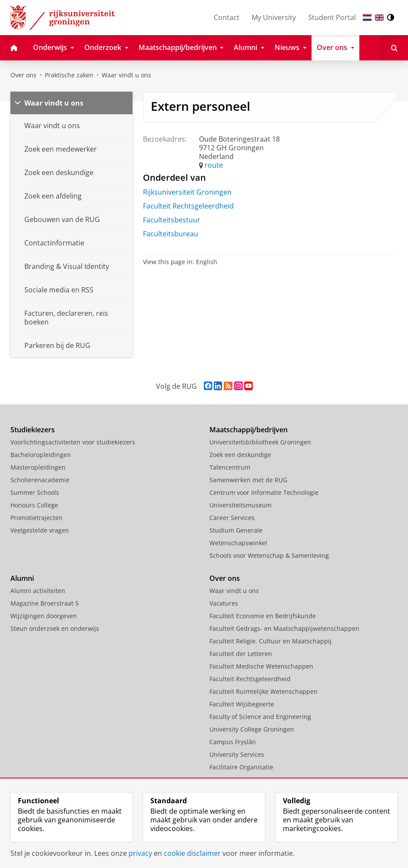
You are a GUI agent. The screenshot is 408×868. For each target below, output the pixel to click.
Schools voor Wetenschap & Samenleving (269, 555)
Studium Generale (236, 530)
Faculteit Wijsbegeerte (242, 704)
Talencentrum (230, 467)
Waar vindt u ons (126, 75)
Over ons (23, 75)
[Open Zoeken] (394, 48)
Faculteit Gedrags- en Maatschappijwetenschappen (284, 628)
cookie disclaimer (192, 853)
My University (274, 17)
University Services (237, 754)
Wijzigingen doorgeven (44, 616)
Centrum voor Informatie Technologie (264, 492)
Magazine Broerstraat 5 (45, 603)
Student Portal (332, 17)
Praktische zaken (69, 75)
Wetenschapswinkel (238, 543)
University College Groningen (252, 729)
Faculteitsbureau (171, 234)
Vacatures (224, 603)
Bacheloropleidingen (41, 455)
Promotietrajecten (36, 518)
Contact (227, 17)
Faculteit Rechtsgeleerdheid (188, 206)
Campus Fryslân (233, 742)
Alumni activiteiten (38, 591)
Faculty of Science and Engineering (260, 717)
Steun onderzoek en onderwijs (55, 628)
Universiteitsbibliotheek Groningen (260, 442)
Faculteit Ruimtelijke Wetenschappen (264, 691)
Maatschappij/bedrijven (249, 430)
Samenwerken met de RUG (248, 480)
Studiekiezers (33, 430)
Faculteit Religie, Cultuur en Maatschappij (270, 641)
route (214, 165)
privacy (140, 853)
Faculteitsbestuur (172, 220)
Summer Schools (35, 492)
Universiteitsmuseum (240, 505)
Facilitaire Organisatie (241, 767)
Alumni (22, 578)
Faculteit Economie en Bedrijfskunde (263, 616)
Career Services (232, 518)
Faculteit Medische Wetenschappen (261, 666)
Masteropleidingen (38, 467)
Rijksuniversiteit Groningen (187, 192)
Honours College (34, 505)
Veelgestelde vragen (40, 530)
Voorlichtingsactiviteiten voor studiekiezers (73, 442)
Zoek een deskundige (240, 455)
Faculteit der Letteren (241, 654)
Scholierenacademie (40, 480)
